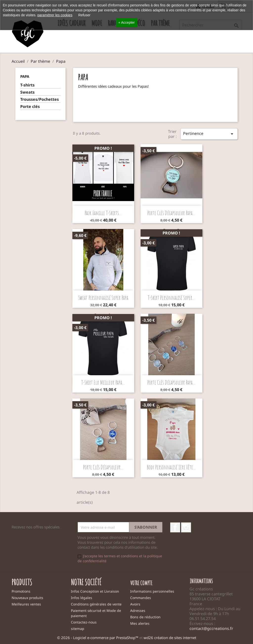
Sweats (27, 92)
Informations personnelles (152, 591)
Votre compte (141, 583)
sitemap (78, 629)
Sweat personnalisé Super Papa (103, 298)
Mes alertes (140, 623)
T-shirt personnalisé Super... (171, 298)
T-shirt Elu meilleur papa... (103, 382)
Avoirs (135, 604)
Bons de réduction (145, 617)
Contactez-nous (84, 622)
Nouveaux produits (27, 598)
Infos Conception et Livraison (95, 591)
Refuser (84, 15)
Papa (25, 76)
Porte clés (30, 107)
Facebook (175, 527)
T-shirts (27, 85)
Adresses (138, 611)
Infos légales (82, 598)
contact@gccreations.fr (211, 628)
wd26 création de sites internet (170, 638)
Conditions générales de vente (96, 604)
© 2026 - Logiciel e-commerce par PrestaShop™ (98, 638)
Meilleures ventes (26, 604)
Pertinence (209, 134)
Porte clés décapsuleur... (103, 467)
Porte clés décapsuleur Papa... (171, 213)
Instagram (186, 527)
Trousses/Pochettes (40, 99)
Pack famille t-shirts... (103, 213)
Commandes (141, 598)
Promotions (21, 591)
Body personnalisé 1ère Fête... (171, 467)
